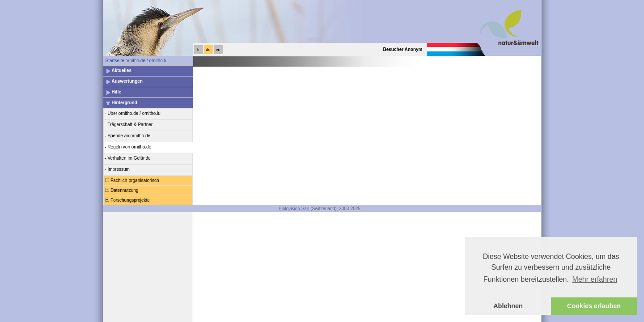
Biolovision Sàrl (294, 209)
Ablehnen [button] (508, 306)
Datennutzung (121, 190)
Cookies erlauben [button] (594, 306)
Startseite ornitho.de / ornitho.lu (137, 61)
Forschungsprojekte (127, 200)
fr (199, 50)
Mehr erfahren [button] (595, 279)
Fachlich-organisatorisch (132, 180)
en (218, 50)
